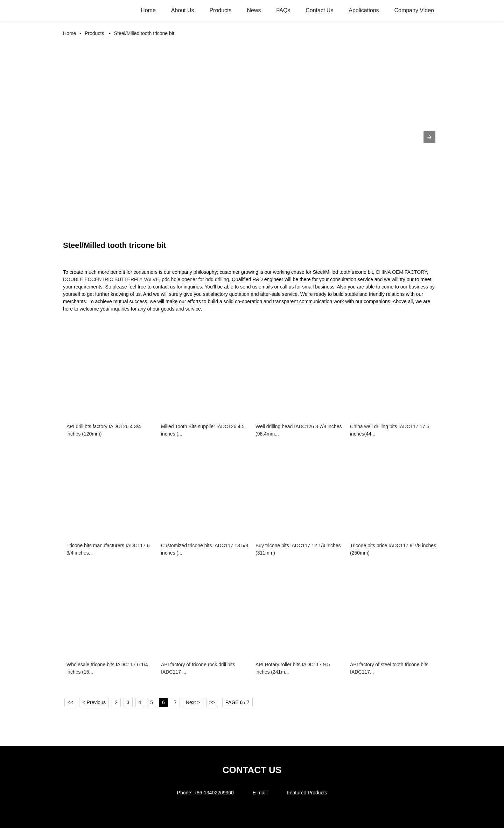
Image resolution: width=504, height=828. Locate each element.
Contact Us (319, 10)
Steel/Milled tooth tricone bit (144, 33)
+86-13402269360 (214, 793)
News (254, 10)
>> (212, 702)
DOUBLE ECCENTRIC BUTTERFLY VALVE (111, 279)
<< (70, 702)
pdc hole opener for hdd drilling (195, 279)
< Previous (94, 702)
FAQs (283, 10)
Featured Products (307, 793)
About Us (183, 10)
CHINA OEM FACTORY (401, 272)
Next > (193, 702)
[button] (429, 137)
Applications (364, 10)
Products (220, 10)
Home (148, 10)
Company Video (414, 10)
